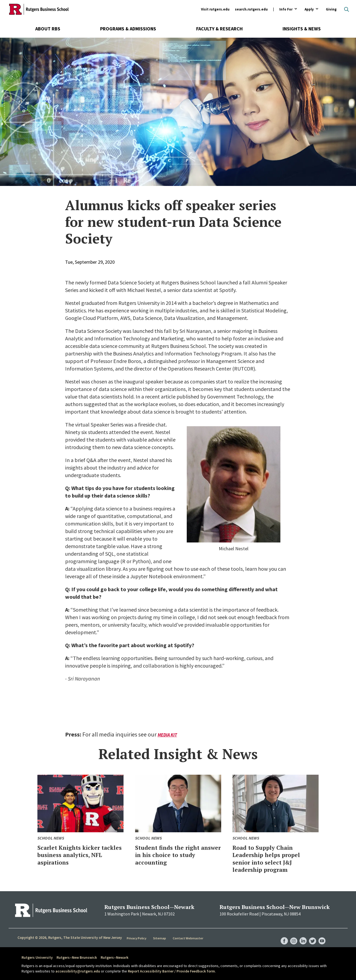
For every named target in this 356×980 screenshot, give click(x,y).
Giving (331, 9)
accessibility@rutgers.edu (78, 971)
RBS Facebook (281, 935)
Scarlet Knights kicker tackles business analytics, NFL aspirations (74, 858)
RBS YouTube (322, 935)
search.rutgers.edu (251, 9)
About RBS (48, 29)
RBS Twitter (312, 935)
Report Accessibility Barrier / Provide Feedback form (171, 971)
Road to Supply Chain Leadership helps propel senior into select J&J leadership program (273, 858)
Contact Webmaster (189, 938)
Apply (309, 10)
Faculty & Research (219, 29)
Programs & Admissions (128, 29)
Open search (347, 9)
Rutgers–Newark (114, 957)
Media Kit (168, 735)
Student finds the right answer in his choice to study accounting (174, 855)
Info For (286, 10)
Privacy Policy (137, 938)
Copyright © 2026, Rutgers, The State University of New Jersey (70, 937)
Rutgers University (37, 957)
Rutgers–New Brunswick (77, 957)
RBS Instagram (291, 935)
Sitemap (161, 938)
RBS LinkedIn (301, 935)
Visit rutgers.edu (215, 9)
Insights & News (302, 29)
